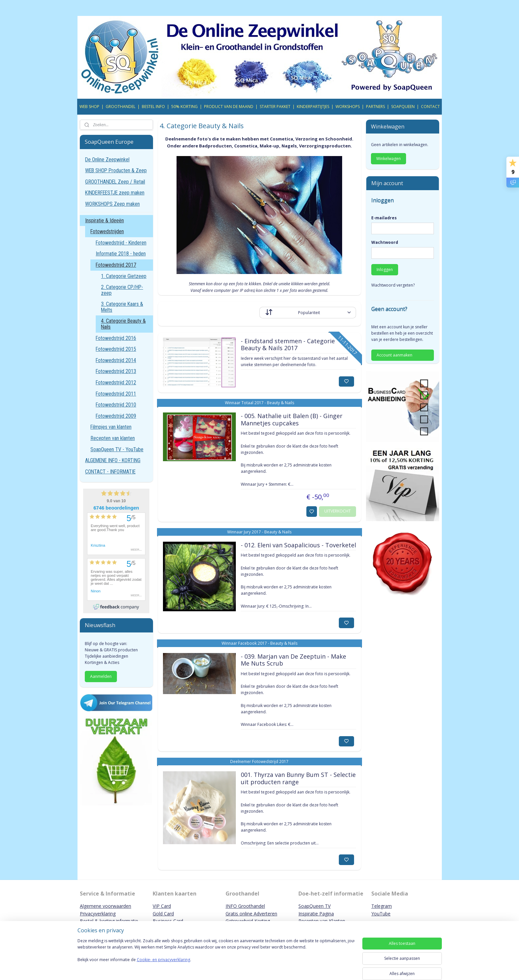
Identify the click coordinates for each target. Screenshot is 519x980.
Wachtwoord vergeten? (393, 285)
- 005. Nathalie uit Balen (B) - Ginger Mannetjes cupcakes (292, 420)
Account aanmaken (394, 355)
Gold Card (163, 914)
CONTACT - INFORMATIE (110, 472)
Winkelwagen (389, 159)
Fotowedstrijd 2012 (116, 382)
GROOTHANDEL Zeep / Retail (115, 182)
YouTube (381, 914)
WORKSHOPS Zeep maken (112, 204)
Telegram (382, 906)
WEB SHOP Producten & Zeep (116, 170)
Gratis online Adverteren (251, 914)
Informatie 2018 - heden (121, 254)
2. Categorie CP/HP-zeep (122, 290)
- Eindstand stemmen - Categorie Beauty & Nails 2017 (288, 345)
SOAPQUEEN (403, 107)
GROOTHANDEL (121, 107)
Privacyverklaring (98, 914)
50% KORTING (184, 107)
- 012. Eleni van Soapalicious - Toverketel (298, 545)
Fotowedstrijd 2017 (116, 265)
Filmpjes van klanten (111, 427)
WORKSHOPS (348, 107)
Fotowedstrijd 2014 (116, 360)
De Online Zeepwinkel (107, 160)
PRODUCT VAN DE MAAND (229, 107)
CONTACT (430, 107)
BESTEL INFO (153, 107)
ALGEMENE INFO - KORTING (113, 460)
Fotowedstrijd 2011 (116, 394)
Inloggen (385, 270)
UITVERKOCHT (337, 511)
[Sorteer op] (308, 313)
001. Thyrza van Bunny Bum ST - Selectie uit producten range (298, 779)
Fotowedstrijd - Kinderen (121, 243)
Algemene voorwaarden (105, 906)
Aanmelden (101, 676)
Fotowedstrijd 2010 (116, 405)
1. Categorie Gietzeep (124, 276)
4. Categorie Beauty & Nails (123, 324)
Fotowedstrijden (107, 231)
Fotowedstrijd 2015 (116, 349)
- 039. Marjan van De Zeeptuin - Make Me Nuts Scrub (293, 660)
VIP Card (162, 906)
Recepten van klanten (113, 438)
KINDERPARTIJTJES (313, 107)
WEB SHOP (89, 107)
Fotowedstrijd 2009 (116, 416)
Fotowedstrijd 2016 (116, 338)
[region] (216, 957)
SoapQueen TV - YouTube (117, 449)
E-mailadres (384, 218)
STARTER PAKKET (275, 107)
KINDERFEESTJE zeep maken (115, 193)
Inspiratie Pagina (316, 914)
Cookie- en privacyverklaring (163, 966)
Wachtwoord (385, 242)
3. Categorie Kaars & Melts (122, 307)
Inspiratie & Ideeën (104, 220)
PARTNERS (375, 107)
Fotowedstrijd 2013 (116, 371)
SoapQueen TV (314, 906)
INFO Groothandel (245, 906)
